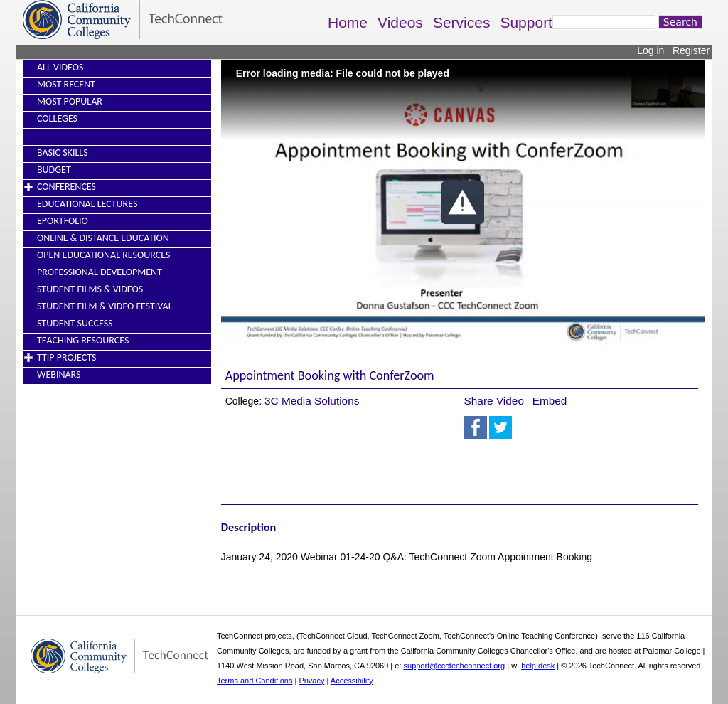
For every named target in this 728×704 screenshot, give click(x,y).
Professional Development (100, 272)
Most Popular (70, 101)
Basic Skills (63, 153)
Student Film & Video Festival (105, 306)
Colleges (57, 118)
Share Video (494, 401)
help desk (538, 666)
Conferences (66, 187)
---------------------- (70, 135)
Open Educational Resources (103, 255)
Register (691, 50)
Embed (550, 401)
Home (348, 22)
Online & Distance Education (103, 238)
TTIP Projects (66, 357)
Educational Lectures (87, 204)
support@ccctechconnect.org (455, 666)
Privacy (311, 681)
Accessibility (352, 681)
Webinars (59, 374)
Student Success (75, 323)
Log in (651, 50)
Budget (54, 170)
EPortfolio (63, 221)
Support (526, 22)
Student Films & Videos (90, 289)
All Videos (60, 67)
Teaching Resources (83, 340)
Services (462, 22)
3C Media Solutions (312, 401)
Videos (400, 22)
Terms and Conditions (255, 681)
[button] (463, 203)
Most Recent (66, 84)
